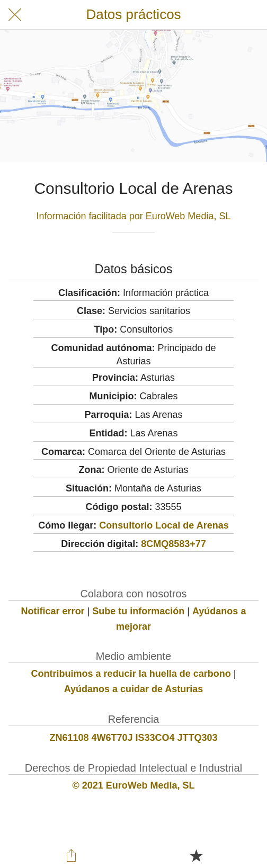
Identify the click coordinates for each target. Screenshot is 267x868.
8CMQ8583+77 (173, 544)
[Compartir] (71, 855)
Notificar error (53, 611)
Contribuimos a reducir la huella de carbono (131, 674)
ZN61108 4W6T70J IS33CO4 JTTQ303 (133, 738)
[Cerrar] (15, 15)
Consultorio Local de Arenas (164, 525)
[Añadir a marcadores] (196, 855)
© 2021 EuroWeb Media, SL (134, 785)
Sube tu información (138, 611)
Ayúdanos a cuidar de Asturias (134, 689)
